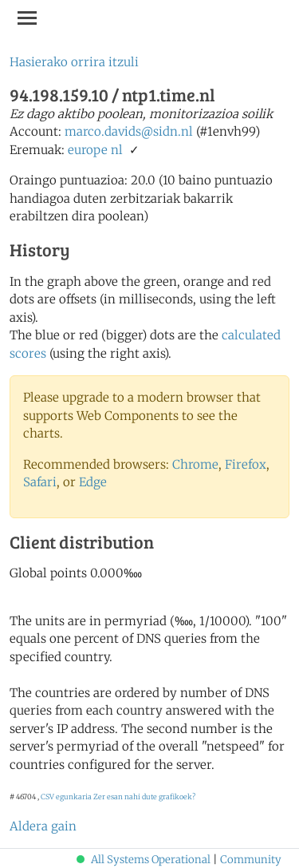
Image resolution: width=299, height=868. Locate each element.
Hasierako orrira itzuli (74, 62)
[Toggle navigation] (27, 18)
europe (88, 150)
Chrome (195, 464)
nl (117, 150)
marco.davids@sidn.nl (129, 131)
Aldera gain (43, 826)
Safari (40, 482)
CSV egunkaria (66, 797)
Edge (93, 482)
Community (251, 860)
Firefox (246, 464)
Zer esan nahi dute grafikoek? (144, 797)
